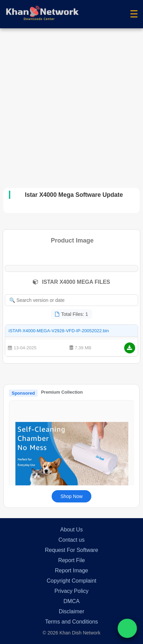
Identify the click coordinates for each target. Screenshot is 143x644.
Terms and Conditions (72, 622)
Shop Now (72, 496)
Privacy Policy (71, 591)
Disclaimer (72, 611)
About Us (71, 530)
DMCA (71, 601)
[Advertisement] (71, 103)
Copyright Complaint (72, 581)
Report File (71, 560)
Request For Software (71, 550)
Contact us (71, 540)
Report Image (72, 570)
